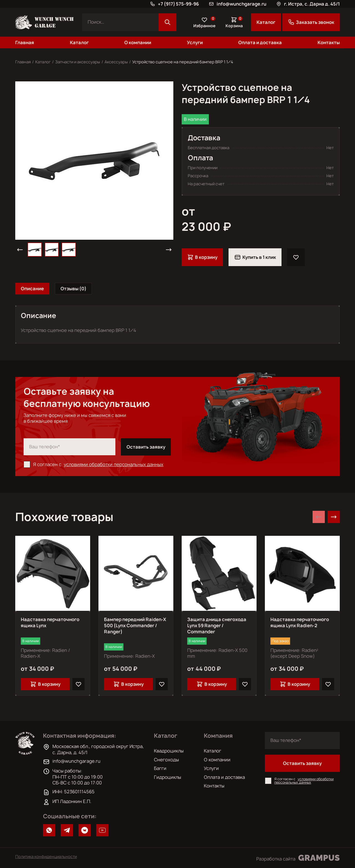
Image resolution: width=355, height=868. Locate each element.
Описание (32, 289)
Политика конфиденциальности (46, 857)
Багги (160, 768)
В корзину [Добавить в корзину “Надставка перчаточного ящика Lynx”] (45, 684)
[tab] (32, 289)
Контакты (329, 42)
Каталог (266, 22)
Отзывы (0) (73, 289)
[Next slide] (334, 517)
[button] (20, 250)
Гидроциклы (168, 777)
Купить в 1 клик (255, 257)
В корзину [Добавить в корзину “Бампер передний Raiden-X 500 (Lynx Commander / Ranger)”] (128, 684)
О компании (138, 42)
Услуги (195, 42)
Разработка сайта (298, 858)
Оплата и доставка (260, 42)
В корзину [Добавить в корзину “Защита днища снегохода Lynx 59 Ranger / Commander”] (212, 684)
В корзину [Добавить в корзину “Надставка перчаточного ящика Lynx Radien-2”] (295, 684)
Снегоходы (166, 760)
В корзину (202, 257)
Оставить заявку (146, 447)
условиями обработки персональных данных (114, 464)
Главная (25, 42)
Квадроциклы (169, 751)
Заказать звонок (311, 22)
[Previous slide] (319, 517)
